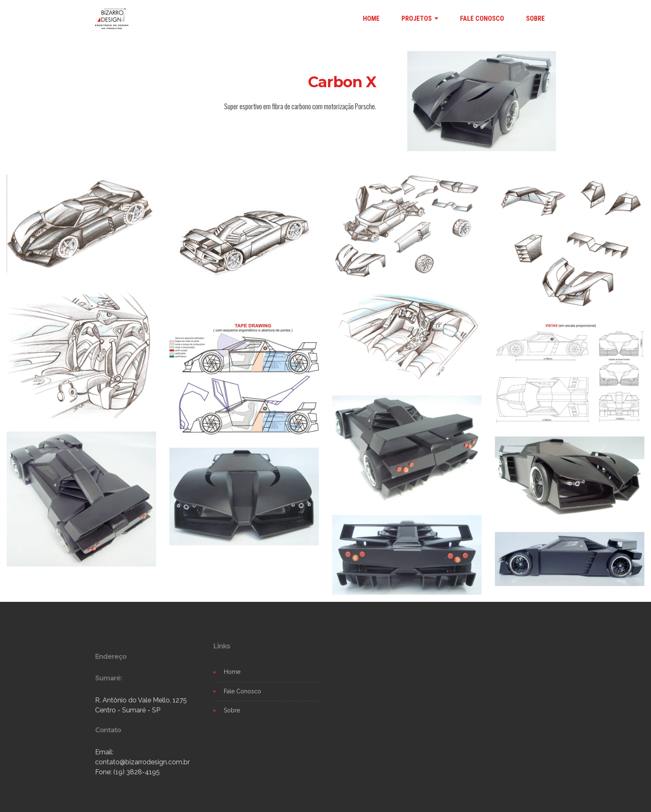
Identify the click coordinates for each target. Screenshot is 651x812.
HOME (371, 18)
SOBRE (535, 18)
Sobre (232, 719)
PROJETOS (417, 18)
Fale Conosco (242, 699)
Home (232, 680)
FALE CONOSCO (482, 18)
